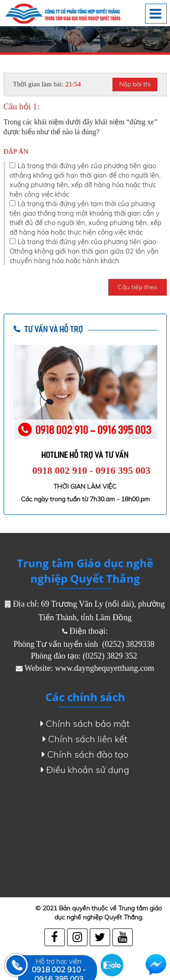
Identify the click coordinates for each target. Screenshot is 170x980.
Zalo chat (112, 965)
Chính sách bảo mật (85, 724)
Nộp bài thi (135, 84)
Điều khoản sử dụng (85, 770)
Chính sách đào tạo (85, 754)
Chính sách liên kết (85, 739)
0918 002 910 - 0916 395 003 (91, 470)
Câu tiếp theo (138, 287)
